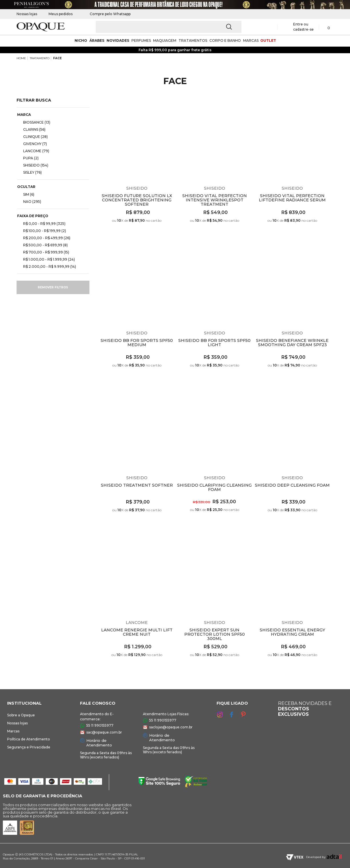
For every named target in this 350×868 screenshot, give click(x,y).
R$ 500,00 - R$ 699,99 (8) (43, 245)
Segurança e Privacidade (29, 747)
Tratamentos (193, 40)
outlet (268, 40)
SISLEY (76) (30, 172)
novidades (118, 40)
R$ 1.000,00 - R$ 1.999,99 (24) (47, 259)
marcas (251, 40)
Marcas (13, 731)
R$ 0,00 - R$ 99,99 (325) (42, 223)
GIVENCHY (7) (33, 144)
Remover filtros (53, 287)
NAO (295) (30, 201)
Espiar (171, 106)
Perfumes (141, 40)
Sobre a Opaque (21, 715)
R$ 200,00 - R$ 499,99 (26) (44, 238)
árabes (97, 40)
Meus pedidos (61, 14)
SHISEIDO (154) (33, 165)
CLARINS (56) (32, 129)
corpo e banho (225, 40)
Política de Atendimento (29, 739)
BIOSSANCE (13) (34, 122)
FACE (57, 58)
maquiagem (165, 40)
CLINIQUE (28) (33, 136)
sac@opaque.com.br (104, 732)
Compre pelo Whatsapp (107, 14)
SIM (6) (26, 194)
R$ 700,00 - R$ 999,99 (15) (44, 252)
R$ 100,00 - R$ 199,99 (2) (42, 231)
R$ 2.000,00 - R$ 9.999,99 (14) (47, 266)
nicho (81, 40)
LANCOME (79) (34, 151)
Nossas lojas (27, 14)
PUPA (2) (29, 158)
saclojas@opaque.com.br (171, 727)
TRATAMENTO (40, 58)
